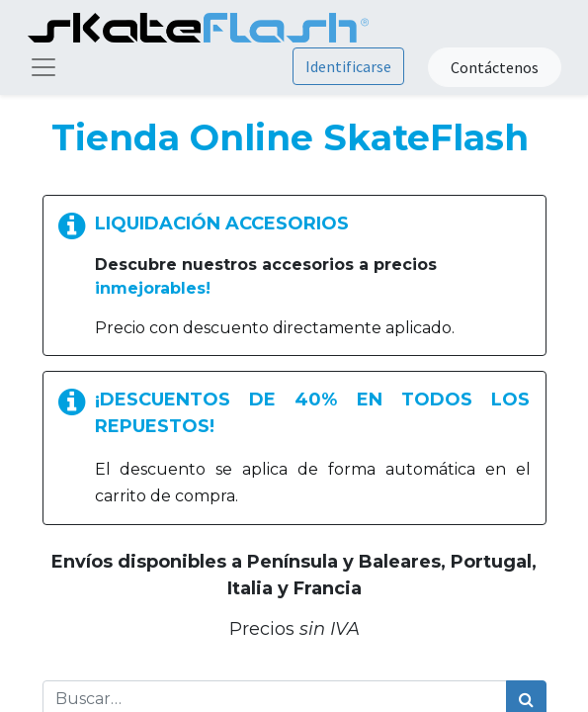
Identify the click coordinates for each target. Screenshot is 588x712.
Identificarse (348, 66)
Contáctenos (495, 67)
